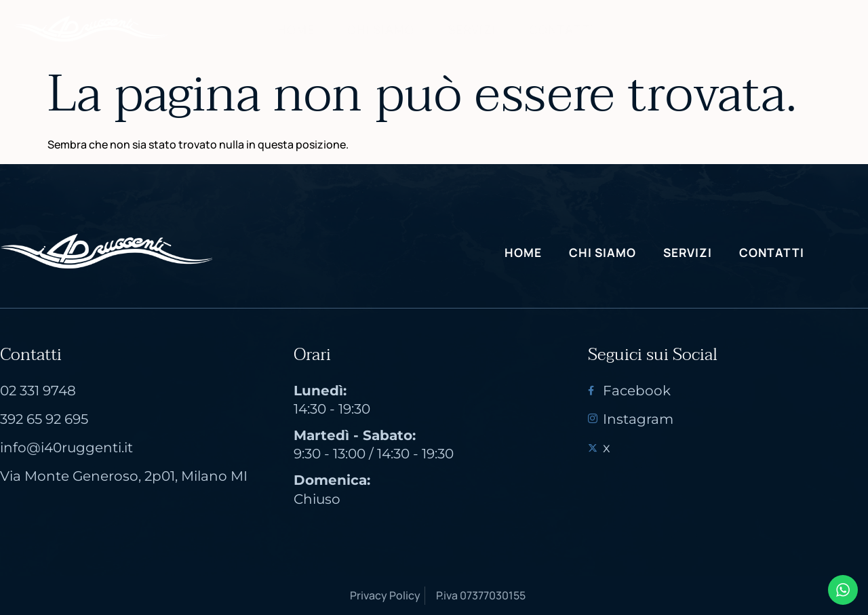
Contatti (564, 29)
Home (290, 29)
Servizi (471, 29)
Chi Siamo (377, 29)
